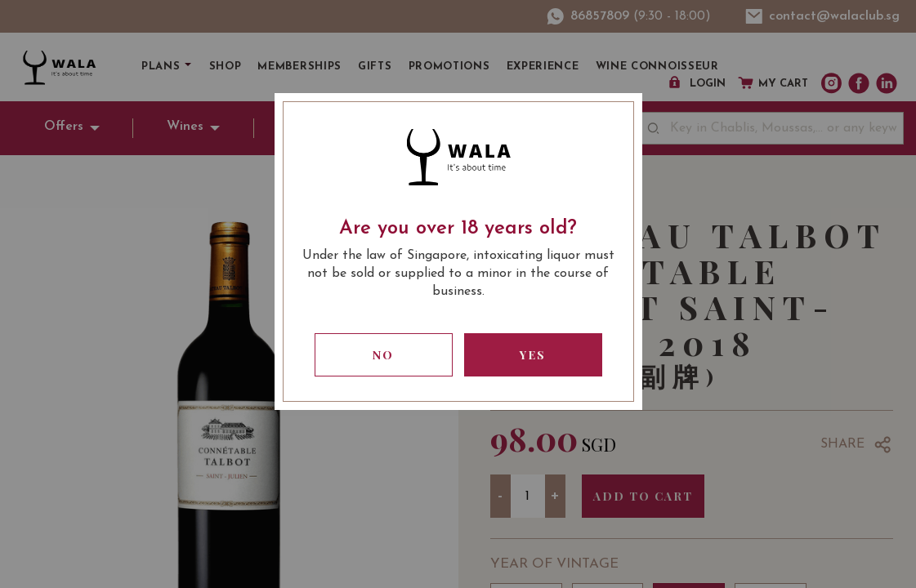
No (383, 355)
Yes (533, 355)
